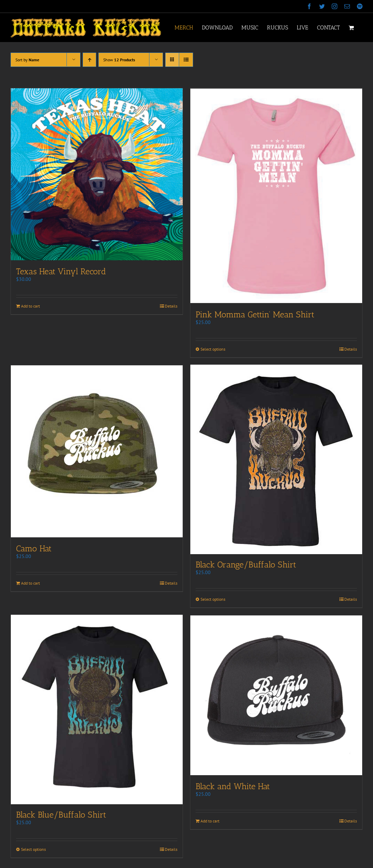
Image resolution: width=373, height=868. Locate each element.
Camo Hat (34, 548)
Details (171, 306)
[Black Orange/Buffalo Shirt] (276, 459)
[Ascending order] (89, 60)
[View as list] (186, 60)
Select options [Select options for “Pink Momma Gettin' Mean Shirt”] (213, 348)
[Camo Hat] (97, 451)
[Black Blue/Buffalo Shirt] (97, 711)
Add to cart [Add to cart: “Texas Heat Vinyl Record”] (30, 306)
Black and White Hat (233, 787)
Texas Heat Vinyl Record (61, 271)
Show (119, 60)
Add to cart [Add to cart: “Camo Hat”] (30, 582)
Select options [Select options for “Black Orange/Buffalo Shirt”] (213, 600)
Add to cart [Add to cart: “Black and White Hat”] (210, 822)
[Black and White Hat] (276, 696)
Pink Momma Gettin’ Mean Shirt (255, 314)
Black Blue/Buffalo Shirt (61, 817)
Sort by (27, 60)
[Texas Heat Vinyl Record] (97, 174)
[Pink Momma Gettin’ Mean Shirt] (276, 195)
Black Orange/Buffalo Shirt (246, 565)
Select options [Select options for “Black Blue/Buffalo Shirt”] (33, 851)
